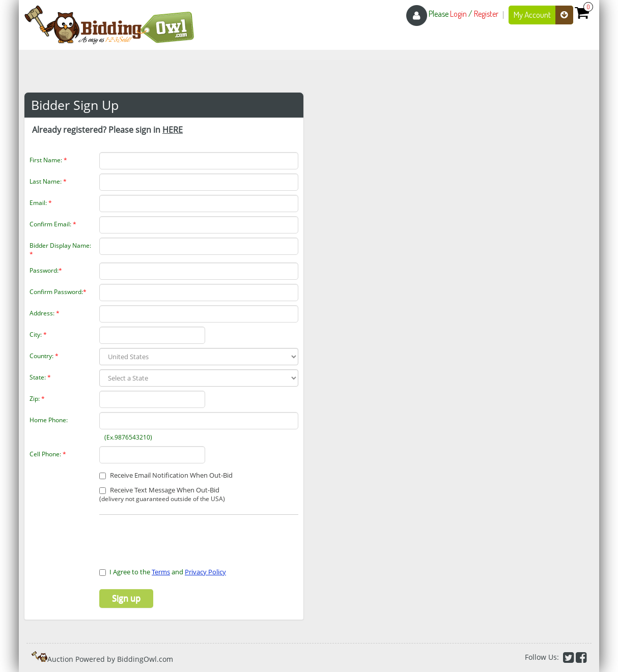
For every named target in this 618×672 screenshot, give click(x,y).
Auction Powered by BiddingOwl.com (110, 659)
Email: (41, 203)
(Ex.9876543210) (127, 437)
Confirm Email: (53, 224)
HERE (173, 130)
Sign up (126, 598)
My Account (543, 15)
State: (40, 377)
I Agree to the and (163, 572)
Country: (44, 356)
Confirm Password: (58, 292)
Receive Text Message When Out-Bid (162, 494)
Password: (46, 270)
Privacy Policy (205, 572)
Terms (161, 572)
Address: (45, 313)
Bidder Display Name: (60, 250)
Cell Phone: (48, 454)
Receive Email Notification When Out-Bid (166, 475)
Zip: (37, 399)
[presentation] (159, 535)
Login (458, 14)
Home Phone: (49, 420)
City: (38, 334)
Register (486, 14)
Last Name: (48, 181)
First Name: (48, 160)
